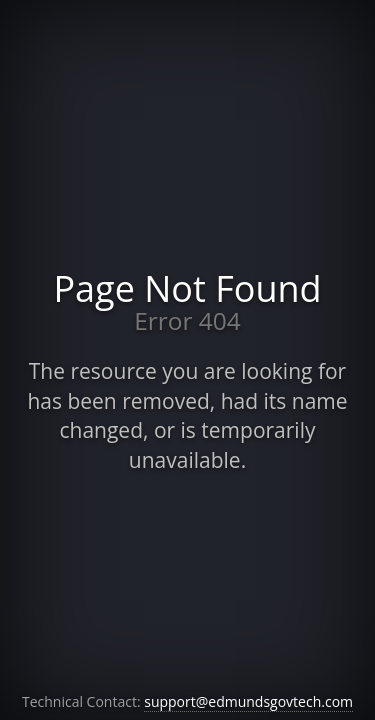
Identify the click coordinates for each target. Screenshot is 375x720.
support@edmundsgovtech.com (248, 701)
